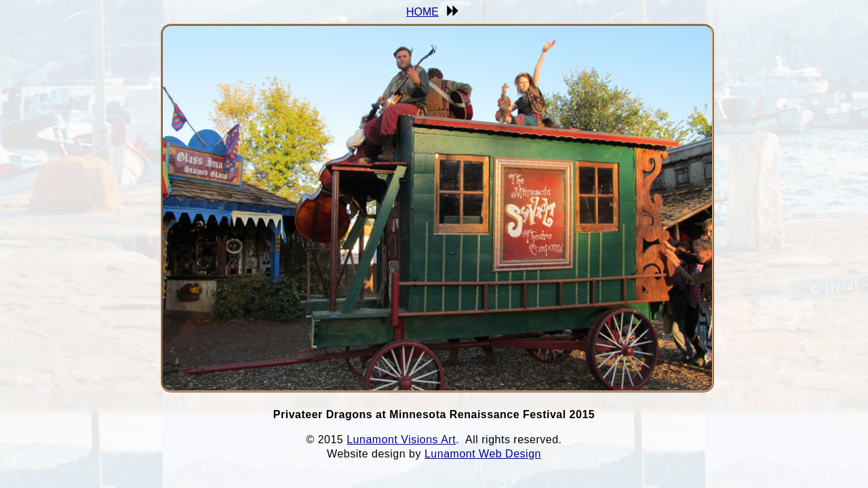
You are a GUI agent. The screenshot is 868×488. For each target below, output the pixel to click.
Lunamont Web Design (483, 454)
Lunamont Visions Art (401, 440)
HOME (422, 12)
